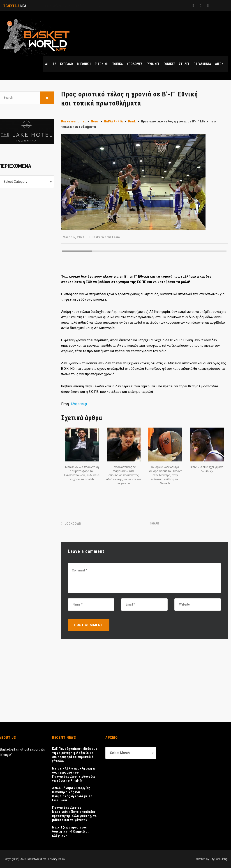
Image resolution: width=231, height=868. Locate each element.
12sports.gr (79, 404)
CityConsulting (219, 859)
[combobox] (131, 753)
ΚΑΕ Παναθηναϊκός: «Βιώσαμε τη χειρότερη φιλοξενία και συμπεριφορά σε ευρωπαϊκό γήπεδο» (75, 755)
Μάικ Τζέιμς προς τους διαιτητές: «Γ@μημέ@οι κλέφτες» (70, 831)
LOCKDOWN (73, 524)
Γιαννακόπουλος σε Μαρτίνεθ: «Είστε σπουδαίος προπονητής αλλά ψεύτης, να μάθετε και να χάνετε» (74, 814)
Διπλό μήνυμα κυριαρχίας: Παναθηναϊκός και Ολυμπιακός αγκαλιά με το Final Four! (72, 794)
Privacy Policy (57, 859)
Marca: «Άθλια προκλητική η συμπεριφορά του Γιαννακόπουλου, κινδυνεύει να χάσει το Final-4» (74, 774)
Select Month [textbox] (120, 753)
